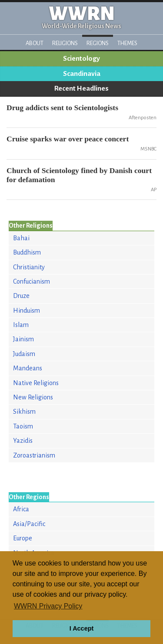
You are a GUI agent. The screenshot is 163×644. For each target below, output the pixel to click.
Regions (98, 43)
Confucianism (32, 281)
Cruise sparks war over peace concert (68, 139)
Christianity (29, 267)
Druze (21, 296)
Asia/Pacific (29, 524)
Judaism (24, 354)
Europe (23, 538)
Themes (127, 43)
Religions (65, 43)
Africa (21, 509)
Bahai (21, 238)
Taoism (23, 426)
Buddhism (27, 252)
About (35, 43)
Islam (21, 325)
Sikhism (24, 412)
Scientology (81, 59)
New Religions (33, 397)
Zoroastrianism (34, 455)
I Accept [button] (81, 628)
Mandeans (28, 368)
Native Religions (36, 383)
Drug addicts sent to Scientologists (62, 108)
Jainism (23, 339)
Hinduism (27, 311)
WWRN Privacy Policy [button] (48, 606)
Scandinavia (82, 74)
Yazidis (23, 441)
